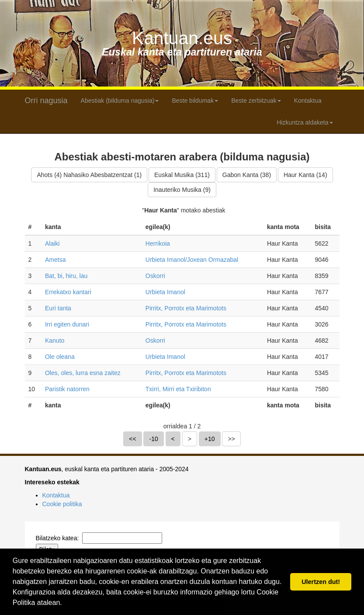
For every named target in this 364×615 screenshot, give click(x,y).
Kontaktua (308, 101)
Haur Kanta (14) (305, 175)
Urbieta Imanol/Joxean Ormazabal (192, 260)
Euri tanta (58, 308)
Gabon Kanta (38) (247, 175)
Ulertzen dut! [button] (321, 582)
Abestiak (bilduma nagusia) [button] (120, 101)
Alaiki (52, 243)
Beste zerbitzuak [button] (256, 101)
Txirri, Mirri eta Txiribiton (178, 389)
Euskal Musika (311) (182, 175)
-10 (153, 439)
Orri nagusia (46, 101)
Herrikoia (158, 243)
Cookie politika (62, 504)
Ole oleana (60, 357)
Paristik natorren (67, 389)
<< (132, 439)
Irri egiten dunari (67, 324)
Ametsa (55, 260)
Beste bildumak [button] (195, 101)
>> (231, 439)
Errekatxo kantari (68, 292)
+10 (210, 439)
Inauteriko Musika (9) (182, 190)
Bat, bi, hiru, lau (66, 276)
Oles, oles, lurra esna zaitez (83, 373)
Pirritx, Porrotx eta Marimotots (186, 308)
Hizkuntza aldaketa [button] (305, 122)
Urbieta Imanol (165, 292)
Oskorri (155, 276)
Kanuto (55, 341)
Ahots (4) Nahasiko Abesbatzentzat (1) (89, 175)
